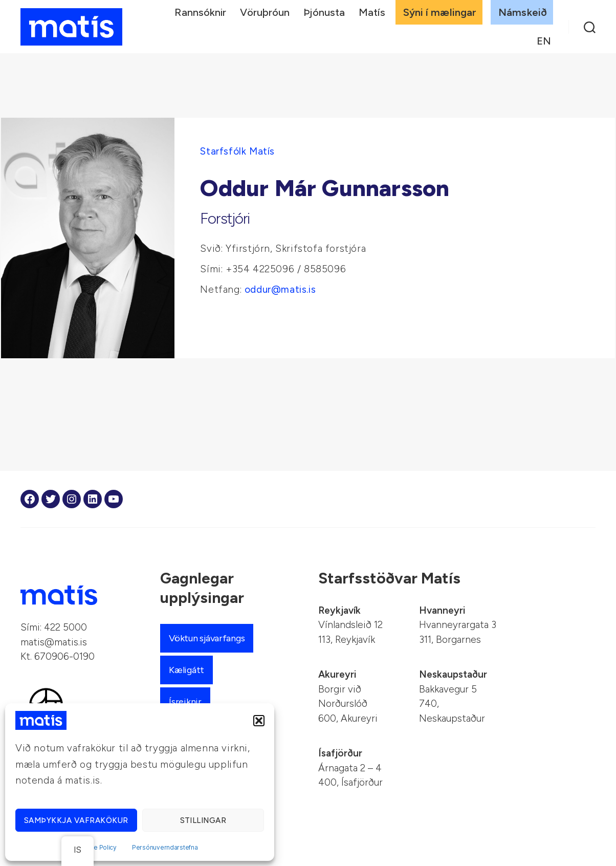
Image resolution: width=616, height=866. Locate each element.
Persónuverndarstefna (165, 847)
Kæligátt (186, 670)
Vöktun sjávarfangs (207, 638)
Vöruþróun (265, 12)
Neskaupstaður (453, 674)
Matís (372, 12)
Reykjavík (339, 610)
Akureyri (337, 674)
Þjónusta (324, 12)
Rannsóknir (200, 12)
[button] (259, 721)
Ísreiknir (185, 702)
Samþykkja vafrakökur (76, 820)
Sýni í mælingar (440, 12)
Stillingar (203, 820)
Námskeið (523, 12)
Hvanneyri (442, 610)
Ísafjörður (340, 753)
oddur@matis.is (280, 289)
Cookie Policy (96, 847)
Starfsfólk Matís (237, 151)
